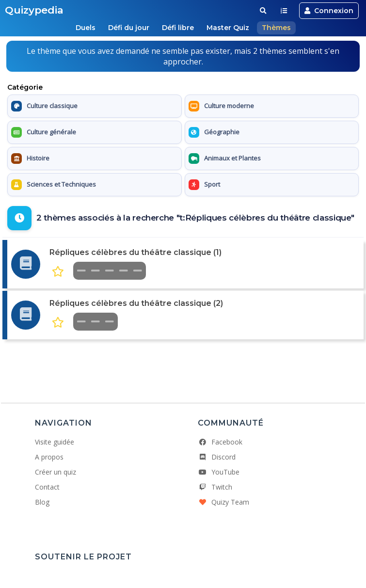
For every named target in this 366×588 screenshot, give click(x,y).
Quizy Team (223, 502)
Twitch (215, 487)
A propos (49, 457)
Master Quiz (228, 28)
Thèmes (276, 28)
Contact (47, 487)
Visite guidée (55, 442)
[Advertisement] (183, 366)
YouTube (219, 472)
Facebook (220, 442)
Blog (42, 502)
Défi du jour (129, 28)
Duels (86, 28)
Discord (217, 457)
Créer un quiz (56, 472)
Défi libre (178, 28)
